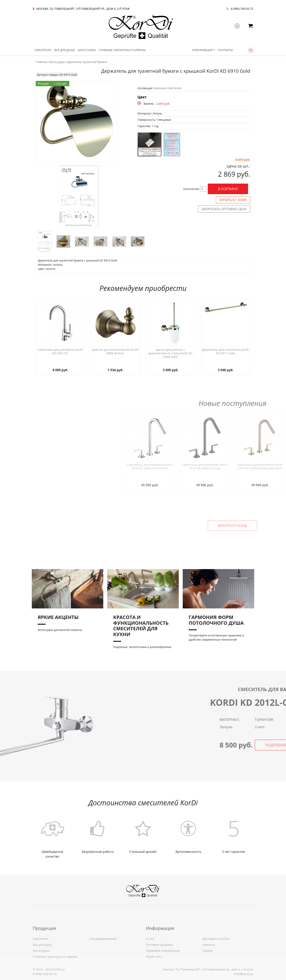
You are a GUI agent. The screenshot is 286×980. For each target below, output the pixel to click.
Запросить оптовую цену (224, 209)
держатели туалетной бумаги (87, 62)
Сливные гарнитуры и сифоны (122, 50)
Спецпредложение (103, 957)
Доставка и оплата (216, 957)
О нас (150, 957)
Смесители (43, 50)
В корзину (228, 189)
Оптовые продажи (159, 963)
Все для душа (65, 50)
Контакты (225, 50)
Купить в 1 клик (233, 200)
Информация (202, 50)
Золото (149, 104)
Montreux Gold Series (168, 88)
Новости (209, 963)
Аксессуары (87, 50)
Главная (41, 62)
